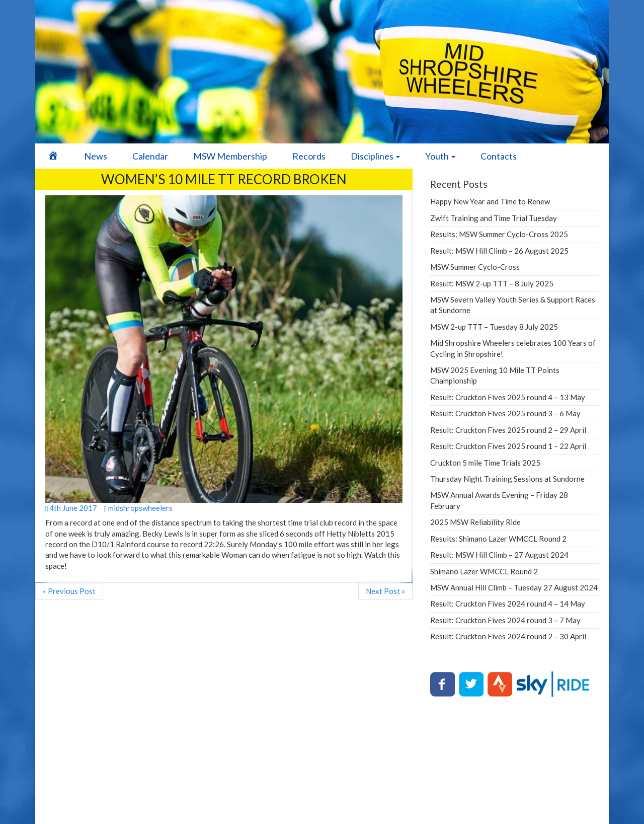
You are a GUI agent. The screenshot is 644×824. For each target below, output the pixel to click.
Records (309, 156)
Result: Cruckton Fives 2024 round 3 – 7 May (505, 620)
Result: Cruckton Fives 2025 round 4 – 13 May (508, 397)
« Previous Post (69, 591)
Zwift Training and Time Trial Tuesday (494, 218)
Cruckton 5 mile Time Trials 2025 (485, 463)
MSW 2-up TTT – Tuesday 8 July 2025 (494, 327)
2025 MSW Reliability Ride (475, 522)
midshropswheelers (138, 508)
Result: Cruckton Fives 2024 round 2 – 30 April (508, 636)
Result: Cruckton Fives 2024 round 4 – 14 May (508, 604)
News (96, 156)
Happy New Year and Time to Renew (490, 201)
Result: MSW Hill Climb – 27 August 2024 (499, 555)
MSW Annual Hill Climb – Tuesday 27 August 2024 (514, 587)
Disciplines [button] (375, 156)
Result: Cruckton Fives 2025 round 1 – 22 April (508, 446)
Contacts (499, 156)
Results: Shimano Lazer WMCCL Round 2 (498, 539)
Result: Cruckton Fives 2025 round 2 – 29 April (508, 430)
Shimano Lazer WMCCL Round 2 (484, 571)
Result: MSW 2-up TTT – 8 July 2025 (492, 283)
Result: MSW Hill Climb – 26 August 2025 (499, 251)
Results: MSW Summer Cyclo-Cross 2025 (499, 234)
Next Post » (385, 591)
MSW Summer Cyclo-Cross (475, 267)
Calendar (150, 156)
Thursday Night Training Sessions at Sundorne (507, 479)
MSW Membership (230, 156)
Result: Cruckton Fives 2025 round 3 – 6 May (505, 413)
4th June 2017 (71, 508)
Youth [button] (440, 156)
